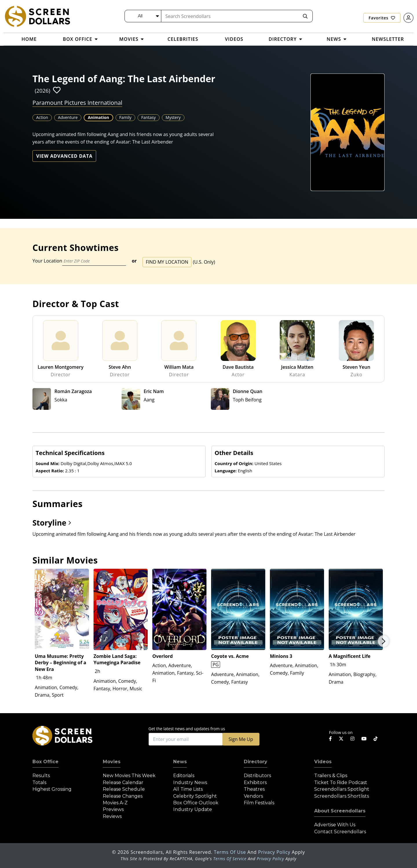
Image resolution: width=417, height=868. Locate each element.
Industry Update (193, 809)
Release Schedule (124, 789)
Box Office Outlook (196, 803)
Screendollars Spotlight (342, 789)
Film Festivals (259, 803)
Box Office (45, 762)
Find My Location (167, 262)
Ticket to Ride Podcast (341, 782)
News (180, 762)
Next (383, 641)
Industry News (190, 782)
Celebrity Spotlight (195, 796)
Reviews (112, 816)
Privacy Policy (275, 852)
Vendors (253, 796)
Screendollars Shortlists (342, 796)
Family (125, 117)
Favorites (382, 18)
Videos (323, 762)
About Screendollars (340, 811)
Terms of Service (230, 859)
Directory (256, 762)
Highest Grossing (52, 789)
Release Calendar (123, 782)
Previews (113, 809)
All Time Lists (188, 789)
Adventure (68, 117)
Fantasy (149, 117)
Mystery (173, 117)
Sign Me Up (241, 739)
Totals (39, 782)
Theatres (254, 789)
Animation (98, 117)
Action (42, 117)
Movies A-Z (115, 803)
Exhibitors (255, 782)
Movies (112, 762)
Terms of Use (231, 852)
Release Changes (123, 796)
